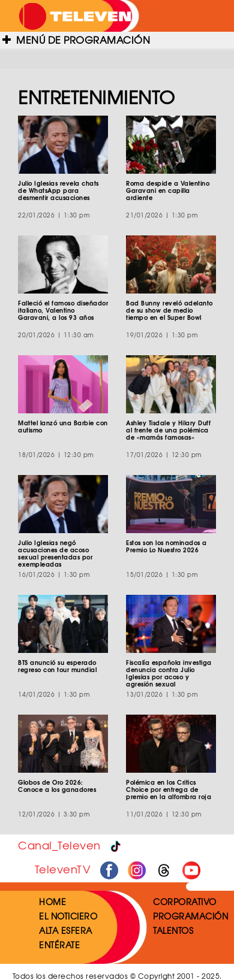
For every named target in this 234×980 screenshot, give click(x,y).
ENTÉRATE (59, 945)
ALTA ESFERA (66, 930)
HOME (52, 902)
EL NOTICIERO (68, 916)
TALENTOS (173, 930)
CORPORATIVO (185, 902)
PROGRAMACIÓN (190, 916)
